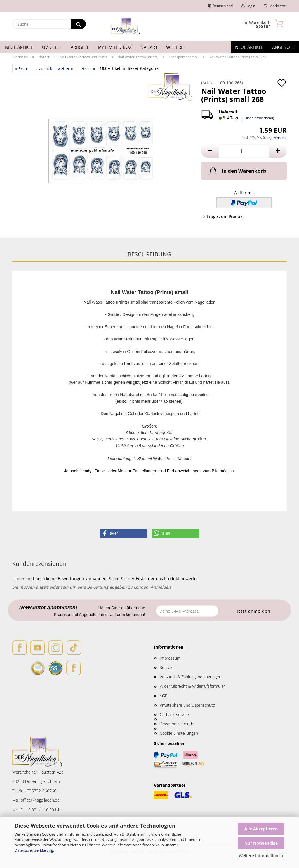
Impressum (170, 658)
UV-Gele (51, 47)
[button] (210, 151)
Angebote (283, 47)
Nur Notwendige (261, 843)
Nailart (149, 47)
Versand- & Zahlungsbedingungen (191, 677)
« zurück (44, 69)
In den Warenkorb (237, 170)
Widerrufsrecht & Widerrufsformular (192, 686)
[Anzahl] (244, 151)
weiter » (65, 69)
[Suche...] (79, 24)
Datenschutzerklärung (34, 850)
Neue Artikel (19, 47)
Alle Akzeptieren (261, 829)
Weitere (175, 47)
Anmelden (161, 587)
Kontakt (167, 667)
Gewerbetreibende (177, 724)
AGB (164, 696)
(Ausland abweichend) (257, 118)
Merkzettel (275, 6)
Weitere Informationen (261, 856)
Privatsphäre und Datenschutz (187, 705)
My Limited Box (115, 47)
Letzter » (87, 69)
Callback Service (174, 714)
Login (248, 6)
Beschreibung (149, 254)
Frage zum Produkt (225, 216)
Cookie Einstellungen (179, 733)
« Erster (23, 69)
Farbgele (79, 47)
